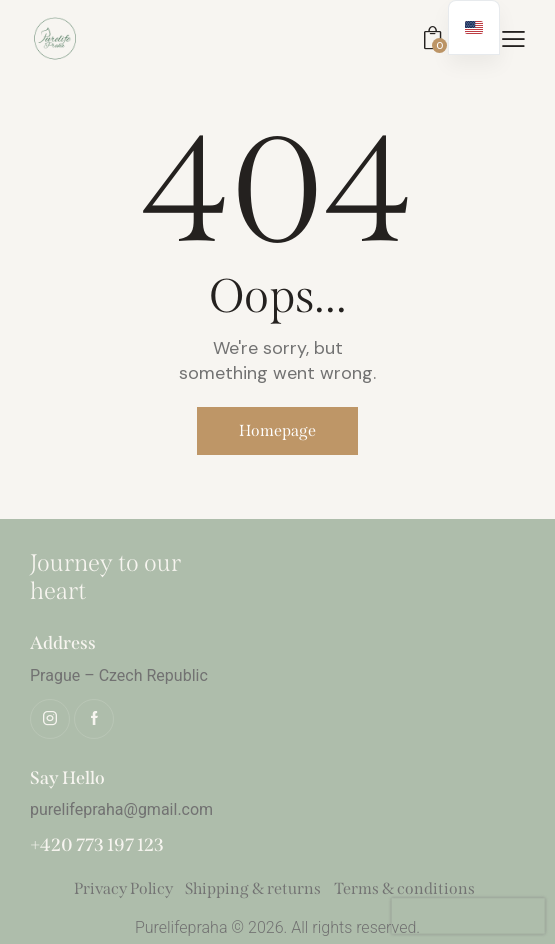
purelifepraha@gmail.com (121, 809)
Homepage (277, 430)
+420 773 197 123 (97, 846)
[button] (513, 37)
